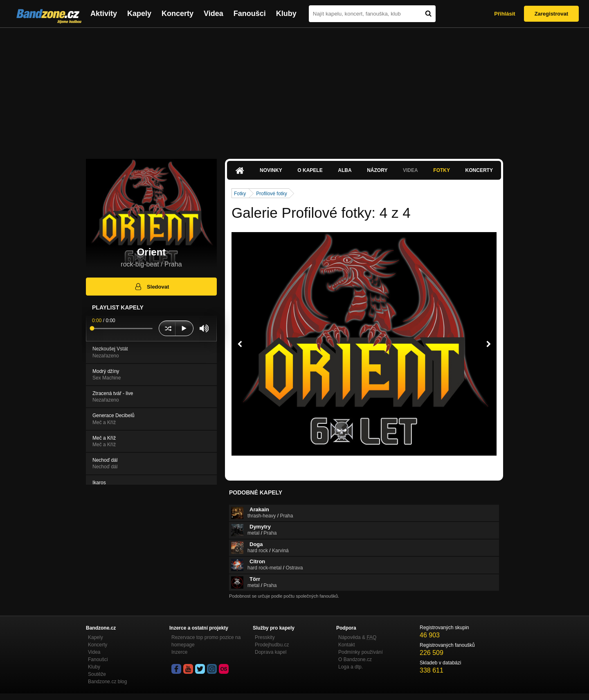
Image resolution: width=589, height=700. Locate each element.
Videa (214, 14)
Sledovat (152, 287)
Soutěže (97, 674)
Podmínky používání (361, 652)
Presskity (265, 637)
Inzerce (179, 652)
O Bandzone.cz (355, 659)
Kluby (286, 14)
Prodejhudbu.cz (272, 645)
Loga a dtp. (351, 667)
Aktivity (104, 14)
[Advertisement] (294, 89)
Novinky (271, 170)
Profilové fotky (271, 194)
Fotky (442, 170)
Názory (377, 170)
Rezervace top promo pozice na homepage (206, 641)
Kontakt (347, 645)
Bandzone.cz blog (107, 682)
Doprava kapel (271, 652)
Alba (345, 170)
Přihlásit (505, 14)
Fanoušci (250, 14)
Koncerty (178, 14)
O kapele (310, 170)
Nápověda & (357, 637)
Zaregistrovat (551, 14)
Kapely (139, 14)
